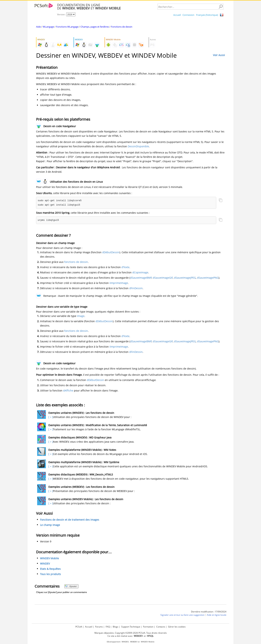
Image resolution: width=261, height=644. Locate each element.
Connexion (188, 15)
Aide (38, 27)
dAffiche (68, 390)
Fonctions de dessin (122, 27)
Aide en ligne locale (217, 615)
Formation (148, 627)
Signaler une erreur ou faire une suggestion (182, 615)
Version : (62, 14)
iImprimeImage (119, 283)
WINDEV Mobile (49, 558)
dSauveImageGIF (163, 278)
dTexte (125, 267)
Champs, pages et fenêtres (95, 27)
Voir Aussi (219, 55)
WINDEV (45, 564)
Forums (99, 627)
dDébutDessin (111, 252)
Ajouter (71, 586)
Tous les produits (50, 574)
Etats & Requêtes (50, 569)
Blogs (116, 627)
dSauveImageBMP (141, 278)
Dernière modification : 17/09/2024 (209, 612)
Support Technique (131, 627)
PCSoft (79, 627)
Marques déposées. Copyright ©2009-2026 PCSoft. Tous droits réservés (131, 633)
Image (81, 316)
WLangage (48, 27)
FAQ (108, 627)
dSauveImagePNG (208, 278)
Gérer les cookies (177, 627)
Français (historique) (207, 15)
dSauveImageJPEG (185, 278)
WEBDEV (134, 642)
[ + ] (50, 417)
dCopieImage (140, 272)
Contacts (161, 627)
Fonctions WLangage (67, 27)
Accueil (177, 15)
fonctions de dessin (76, 262)
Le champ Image (50, 525)
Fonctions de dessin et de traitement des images (70, 520)
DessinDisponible (138, 146)
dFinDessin (136, 288)
